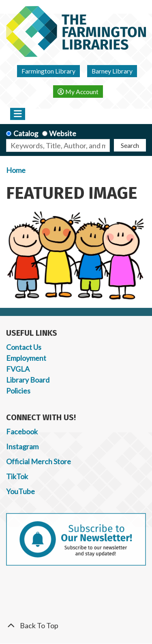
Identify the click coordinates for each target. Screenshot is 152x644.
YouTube (20, 491)
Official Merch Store (39, 461)
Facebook (22, 431)
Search (130, 145)
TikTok (17, 476)
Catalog (26, 133)
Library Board (28, 380)
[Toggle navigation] (18, 114)
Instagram (22, 446)
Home (16, 170)
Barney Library (112, 71)
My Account (78, 92)
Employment (26, 358)
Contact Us (24, 347)
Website (63, 133)
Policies (18, 391)
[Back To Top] (76, 626)
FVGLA (18, 369)
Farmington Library (48, 71)
